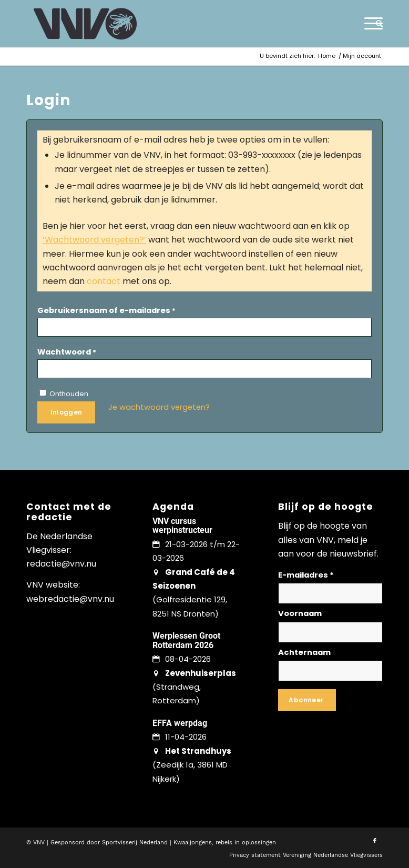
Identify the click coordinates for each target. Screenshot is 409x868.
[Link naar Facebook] (375, 841)
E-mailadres (306, 575)
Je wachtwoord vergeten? (159, 407)
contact (104, 281)
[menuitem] (377, 24)
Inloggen (67, 412)
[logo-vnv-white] (85, 24)
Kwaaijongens (193, 842)
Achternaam (304, 652)
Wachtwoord (67, 352)
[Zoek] (377, 24)
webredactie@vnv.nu (70, 599)
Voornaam (300, 613)
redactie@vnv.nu (61, 564)
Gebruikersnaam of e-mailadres (106, 310)
